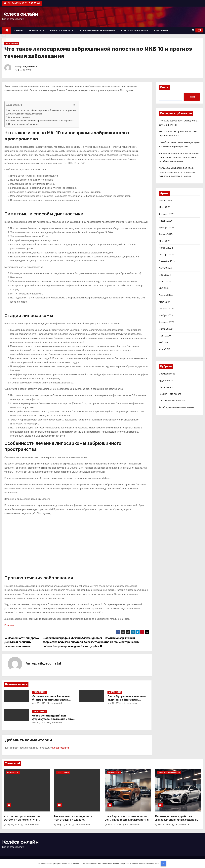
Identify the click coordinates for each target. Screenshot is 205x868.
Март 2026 (165, 207)
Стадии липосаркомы (19, 117)
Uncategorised (12, 43)
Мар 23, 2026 (64, 825)
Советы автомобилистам (135, 30)
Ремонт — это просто (61, 30)
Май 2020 (164, 343)
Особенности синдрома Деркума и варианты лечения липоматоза (22, 642)
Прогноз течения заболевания (23, 124)
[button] (193, 30)
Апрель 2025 (166, 234)
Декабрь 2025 (166, 228)
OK (163, 863)
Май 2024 (164, 288)
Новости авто (37, 30)
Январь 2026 (166, 221)
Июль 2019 (164, 349)
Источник (9, 625)
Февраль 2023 (166, 322)
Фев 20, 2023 (39, 703)
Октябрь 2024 (166, 255)
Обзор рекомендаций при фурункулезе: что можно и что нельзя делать (52, 719)
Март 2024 (165, 302)
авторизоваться (61, 748)
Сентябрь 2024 (167, 261)
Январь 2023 (166, 329)
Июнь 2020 (165, 336)
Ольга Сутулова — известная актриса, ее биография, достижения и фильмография (127, 700)
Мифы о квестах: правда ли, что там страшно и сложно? (75, 818)
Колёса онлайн (20, 14)
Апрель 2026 (166, 201)
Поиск (164, 87)
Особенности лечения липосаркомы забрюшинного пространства (41, 121)
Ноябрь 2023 (166, 315)
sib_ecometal (30, 67)
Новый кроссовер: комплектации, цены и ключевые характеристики (127, 818)
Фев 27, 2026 (115, 825)
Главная (19, 30)
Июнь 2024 (165, 282)
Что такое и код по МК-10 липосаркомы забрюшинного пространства (42, 110)
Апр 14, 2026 (14, 825)
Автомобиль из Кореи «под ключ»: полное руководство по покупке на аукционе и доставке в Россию (177, 172)
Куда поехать (161, 30)
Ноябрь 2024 (166, 248)
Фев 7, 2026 (165, 825)
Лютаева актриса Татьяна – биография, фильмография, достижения (51, 700)
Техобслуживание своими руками (97, 30)
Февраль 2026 (166, 214)
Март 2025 (165, 241)
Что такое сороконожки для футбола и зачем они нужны (22, 818)
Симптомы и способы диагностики (25, 114)
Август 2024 (165, 268)
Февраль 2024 (167, 309)
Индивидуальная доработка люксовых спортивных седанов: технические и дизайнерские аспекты (179, 157)
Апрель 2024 (166, 295)
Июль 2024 (165, 275)
